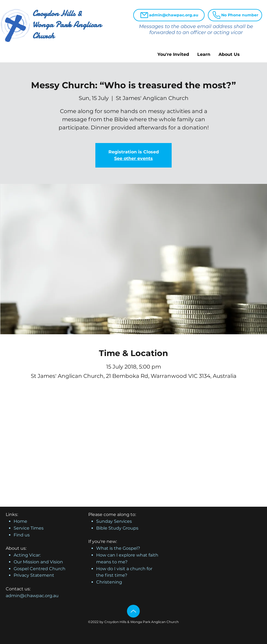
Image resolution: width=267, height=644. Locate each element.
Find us (22, 535)
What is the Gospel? (118, 548)
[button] (173, 54)
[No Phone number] (235, 15)
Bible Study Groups (117, 528)
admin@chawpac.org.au (32, 596)
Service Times (29, 528)
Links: (12, 514)
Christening (109, 582)
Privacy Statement (34, 575)
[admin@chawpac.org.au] (169, 15)
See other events (133, 158)
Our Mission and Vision (38, 562)
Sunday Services (114, 521)
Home (20, 521)
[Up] (133, 611)
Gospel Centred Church (40, 569)
